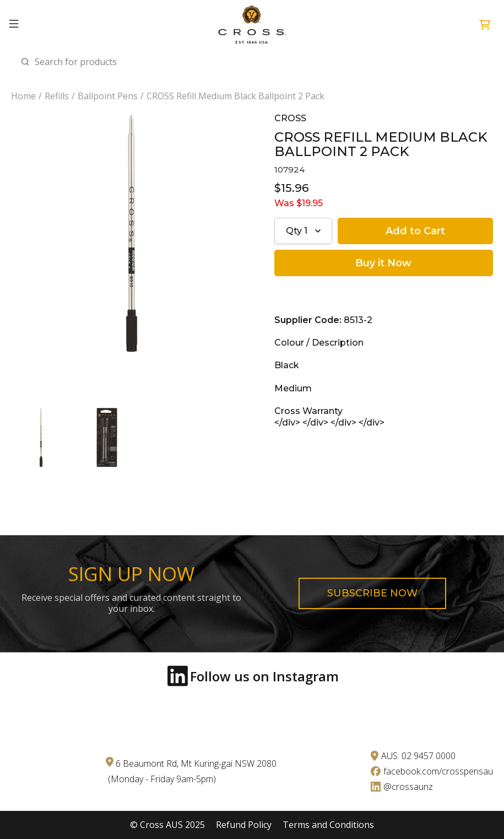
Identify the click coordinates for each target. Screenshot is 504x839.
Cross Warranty (308, 411)
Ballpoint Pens (108, 96)
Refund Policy (244, 825)
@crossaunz (408, 787)
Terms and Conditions (328, 825)
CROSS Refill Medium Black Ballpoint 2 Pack (235, 96)
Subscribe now (372, 593)
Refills (57, 96)
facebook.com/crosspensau (438, 771)
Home (23, 96)
